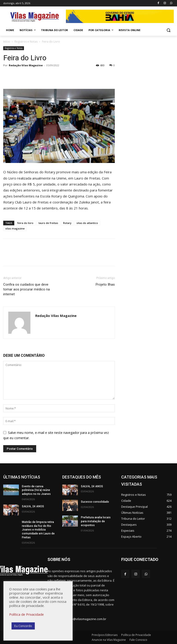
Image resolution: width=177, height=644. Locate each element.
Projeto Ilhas (105, 284)
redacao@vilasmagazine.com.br (84, 619)
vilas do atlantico (87, 223)
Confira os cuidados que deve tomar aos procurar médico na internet (27, 289)
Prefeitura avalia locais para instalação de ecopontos (96, 521)
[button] (168, 30)
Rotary (67, 223)
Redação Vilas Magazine (26, 65)
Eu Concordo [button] (23, 626)
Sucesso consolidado (95, 502)
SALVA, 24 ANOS (33, 506)
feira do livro (25, 223)
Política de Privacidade (27, 614)
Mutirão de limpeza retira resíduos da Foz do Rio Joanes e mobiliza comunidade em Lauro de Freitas (38, 530)
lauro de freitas (48, 223)
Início (7, 42)
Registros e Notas (26, 42)
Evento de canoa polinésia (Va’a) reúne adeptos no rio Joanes (36, 490)
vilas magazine (15, 228)
